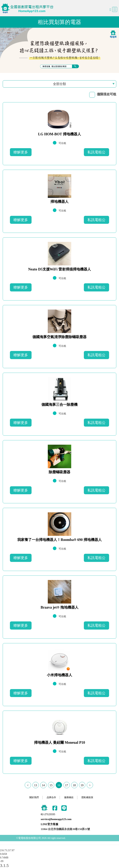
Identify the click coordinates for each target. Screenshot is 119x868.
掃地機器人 (59, 202)
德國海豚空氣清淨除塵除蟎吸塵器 (59, 337)
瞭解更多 (21, 152)
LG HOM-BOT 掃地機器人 (59, 134)
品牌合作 (51, 797)
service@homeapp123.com (56, 819)
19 (82, 785)
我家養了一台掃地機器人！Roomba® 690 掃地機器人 (59, 540)
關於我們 (34, 797)
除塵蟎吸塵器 (59, 472)
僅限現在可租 (107, 94)
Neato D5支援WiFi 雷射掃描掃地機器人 (59, 269)
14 (43, 785)
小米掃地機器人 (59, 675)
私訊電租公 (96, 152)
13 (36, 785)
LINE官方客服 (49, 824)
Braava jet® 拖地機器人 (59, 607)
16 (59, 785)
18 (74, 785)
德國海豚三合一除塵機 (59, 405)
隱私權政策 (87, 797)
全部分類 (59, 84)
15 (51, 785)
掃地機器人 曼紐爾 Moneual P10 (60, 742)
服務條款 (69, 797)
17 (67, 785)
